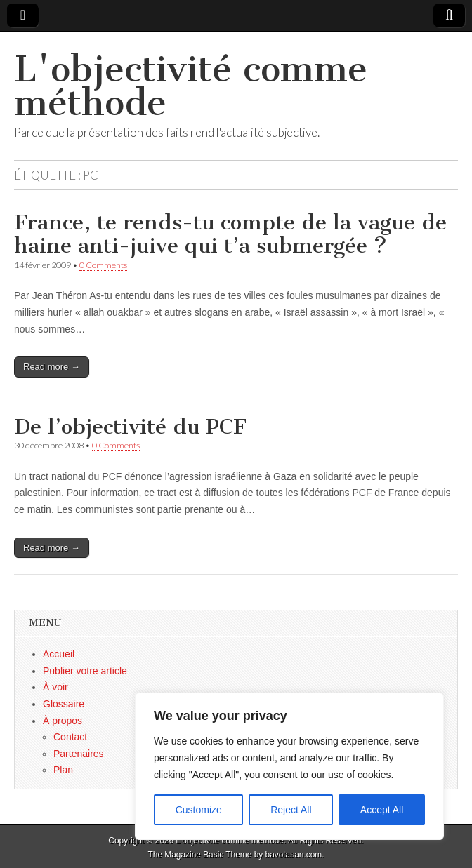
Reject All (291, 810)
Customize (199, 810)
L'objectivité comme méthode (191, 86)
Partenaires (79, 754)
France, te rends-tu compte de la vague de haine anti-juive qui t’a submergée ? (230, 234)
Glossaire (64, 704)
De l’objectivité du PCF (130, 427)
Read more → (52, 367)
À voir (55, 687)
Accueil (59, 654)
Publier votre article (85, 671)
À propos (63, 721)
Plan (63, 770)
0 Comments (103, 265)
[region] (289, 766)
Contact (70, 737)
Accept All (382, 810)
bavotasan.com (294, 855)
